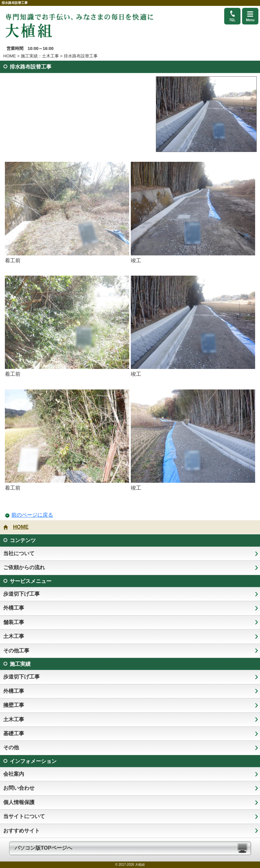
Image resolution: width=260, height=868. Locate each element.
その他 (11, 747)
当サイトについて (24, 816)
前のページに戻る (32, 515)
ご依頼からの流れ (24, 567)
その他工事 (16, 651)
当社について (19, 553)
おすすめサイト (21, 831)
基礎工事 (14, 733)
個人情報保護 (19, 802)
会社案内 (14, 774)
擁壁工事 (14, 705)
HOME (10, 56)
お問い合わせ (19, 788)
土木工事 (14, 636)
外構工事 (14, 608)
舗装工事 (14, 622)
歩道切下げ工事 (21, 594)
